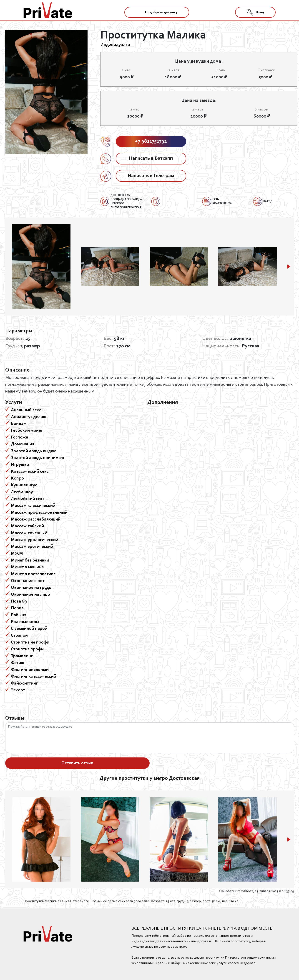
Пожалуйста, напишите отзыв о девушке (150, 738)
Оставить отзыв (77, 763)
